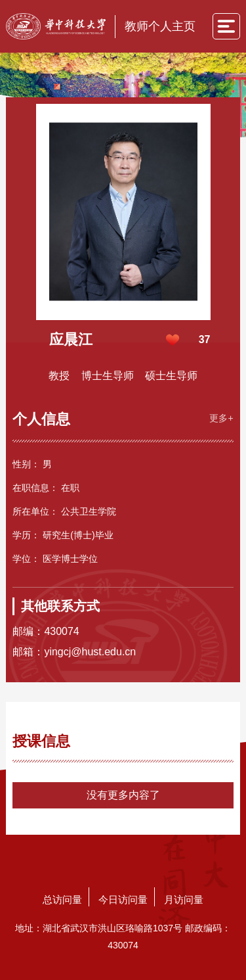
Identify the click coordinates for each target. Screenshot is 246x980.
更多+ (221, 418)
